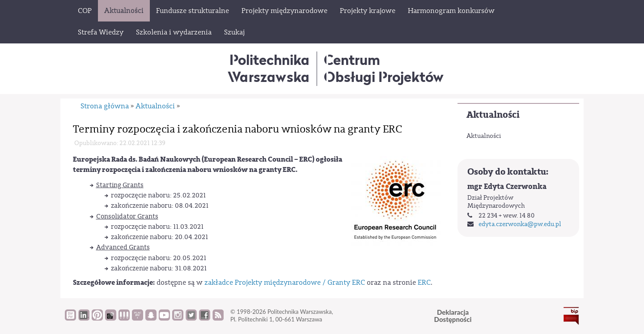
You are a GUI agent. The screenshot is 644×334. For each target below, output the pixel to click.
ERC (424, 283)
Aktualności (493, 115)
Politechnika (269, 68)
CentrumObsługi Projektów (384, 68)
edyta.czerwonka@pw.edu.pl (520, 224)
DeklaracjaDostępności (453, 316)
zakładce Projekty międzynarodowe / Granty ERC (285, 283)
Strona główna (105, 106)
